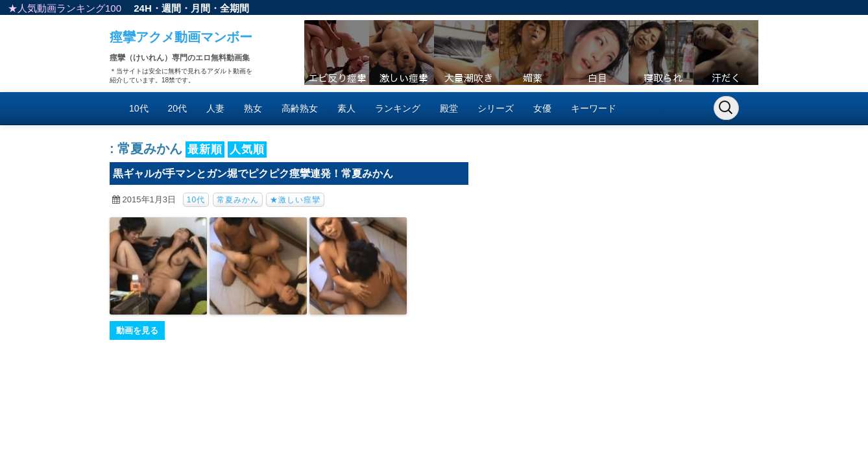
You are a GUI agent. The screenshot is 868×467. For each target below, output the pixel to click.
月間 (200, 8)
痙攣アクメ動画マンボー (181, 37)
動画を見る (137, 330)
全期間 (235, 8)
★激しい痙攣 (295, 200)
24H (143, 8)
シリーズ (496, 108)
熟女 (253, 108)
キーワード (594, 108)
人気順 (247, 150)
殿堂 (449, 108)
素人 (346, 108)
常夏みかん (238, 200)
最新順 (205, 150)
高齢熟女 (300, 108)
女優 (542, 108)
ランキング (398, 108)
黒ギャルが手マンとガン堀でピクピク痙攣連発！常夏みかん (253, 174)
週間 (171, 8)
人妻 (215, 108)
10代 (139, 108)
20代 (178, 108)
